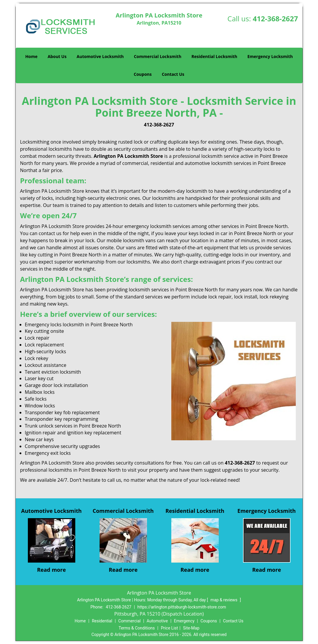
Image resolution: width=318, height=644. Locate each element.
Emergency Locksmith (270, 56)
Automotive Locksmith (100, 56)
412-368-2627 (275, 19)
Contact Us (173, 74)
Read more (51, 570)
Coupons (143, 74)
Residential (102, 621)
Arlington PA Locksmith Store (128, 156)
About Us (57, 56)
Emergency (184, 621)
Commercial (129, 621)
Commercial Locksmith (158, 56)
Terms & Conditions (137, 628)
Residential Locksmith (214, 56)
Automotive (157, 621)
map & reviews (224, 600)
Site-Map (191, 628)
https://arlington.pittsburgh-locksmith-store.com (182, 607)
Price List (170, 628)
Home (31, 56)
